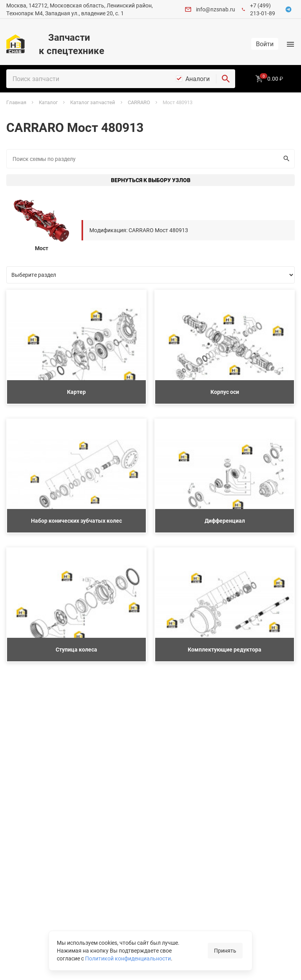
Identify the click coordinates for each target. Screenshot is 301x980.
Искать (285, 159)
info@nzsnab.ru (216, 9)
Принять (225, 950)
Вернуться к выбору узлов (151, 180)
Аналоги (198, 79)
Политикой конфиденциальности (128, 958)
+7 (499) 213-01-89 (263, 9)
